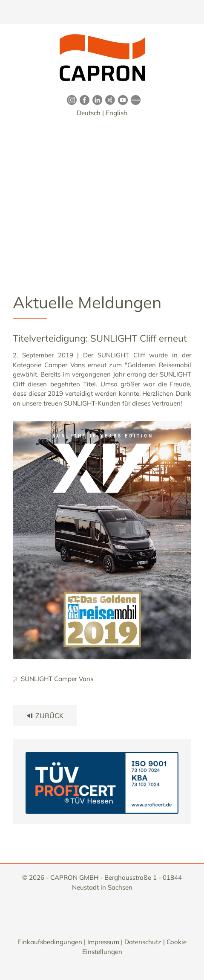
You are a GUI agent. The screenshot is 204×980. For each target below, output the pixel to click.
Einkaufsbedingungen (50, 942)
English (116, 113)
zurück (45, 716)
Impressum (103, 942)
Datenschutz (143, 942)
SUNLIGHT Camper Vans (53, 679)
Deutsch (89, 113)
